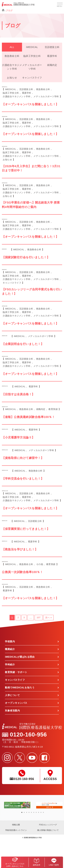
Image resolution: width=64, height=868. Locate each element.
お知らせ (12, 78)
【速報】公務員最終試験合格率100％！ (28, 417)
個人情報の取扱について (48, 830)
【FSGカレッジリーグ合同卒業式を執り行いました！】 (32, 292)
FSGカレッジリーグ (48, 825)
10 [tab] (43, 811)
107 (38, 617)
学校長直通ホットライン (16, 830)
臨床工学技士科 (32, 56)
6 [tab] (34, 811)
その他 (40, 564)
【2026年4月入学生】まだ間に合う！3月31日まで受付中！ (31, 168)
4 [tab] (29, 811)
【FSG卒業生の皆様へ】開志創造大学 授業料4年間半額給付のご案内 (31, 205)
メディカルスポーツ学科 (32, 67)
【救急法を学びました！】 (20, 549)
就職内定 (52, 65)
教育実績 (53, 409)
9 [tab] (41, 811)
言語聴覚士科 (52, 47)
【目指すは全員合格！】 (18, 394)
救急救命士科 (12, 56)
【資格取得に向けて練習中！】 (23, 458)
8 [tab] (39, 811)
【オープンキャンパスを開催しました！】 (30, 104)
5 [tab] (31, 811)
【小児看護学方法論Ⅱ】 (18, 437)
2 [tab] (24, 811)
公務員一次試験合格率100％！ (22, 572)
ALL (12, 47)
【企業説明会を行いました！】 (23, 344)
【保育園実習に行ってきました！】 (26, 529)
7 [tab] (36, 811)
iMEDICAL (32, 47)
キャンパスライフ (32, 78)
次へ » (49, 617)
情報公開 (16, 825)
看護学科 (52, 56)
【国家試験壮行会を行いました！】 (26, 257)
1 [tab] (22, 811)
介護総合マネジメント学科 (12, 67)
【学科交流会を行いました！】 (23, 479)
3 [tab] (27, 811)
